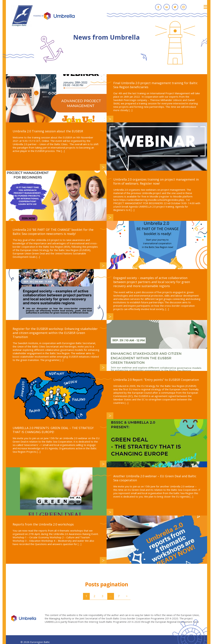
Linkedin (167, 7)
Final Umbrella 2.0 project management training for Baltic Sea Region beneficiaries (156, 85)
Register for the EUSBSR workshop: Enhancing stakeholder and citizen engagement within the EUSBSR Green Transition (55, 333)
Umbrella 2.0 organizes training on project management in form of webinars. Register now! (156, 181)
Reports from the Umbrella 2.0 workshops (43, 524)
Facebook (158, 7)
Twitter (175, 7)
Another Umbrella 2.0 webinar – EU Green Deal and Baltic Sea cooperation (155, 478)
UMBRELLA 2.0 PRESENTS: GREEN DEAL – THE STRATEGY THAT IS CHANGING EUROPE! (53, 430)
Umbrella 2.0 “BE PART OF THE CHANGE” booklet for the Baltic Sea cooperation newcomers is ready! (53, 232)
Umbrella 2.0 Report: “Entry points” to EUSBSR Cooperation (156, 380)
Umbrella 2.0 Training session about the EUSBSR (48, 131)
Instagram (184, 7)
